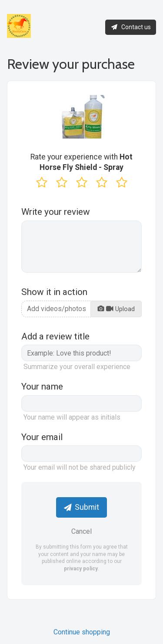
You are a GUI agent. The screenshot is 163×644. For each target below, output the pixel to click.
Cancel (81, 531)
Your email (42, 437)
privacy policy (81, 569)
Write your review (56, 212)
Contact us (131, 27)
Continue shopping (82, 632)
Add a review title (55, 336)
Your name (42, 386)
